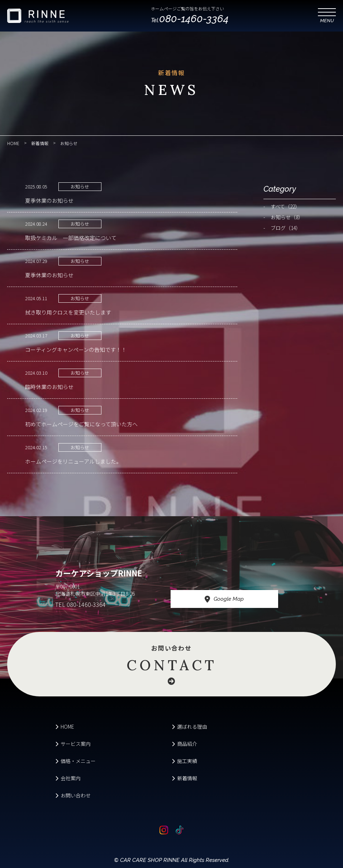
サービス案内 (73, 744)
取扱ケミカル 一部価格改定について (71, 238)
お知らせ (80, 186)
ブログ (286, 228)
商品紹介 (184, 744)
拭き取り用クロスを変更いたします (68, 312)
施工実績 (184, 761)
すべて (285, 206)
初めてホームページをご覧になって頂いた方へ (81, 424)
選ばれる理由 (189, 726)
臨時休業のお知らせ (49, 387)
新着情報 (184, 778)
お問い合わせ (171, 664)
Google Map (224, 599)
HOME (65, 726)
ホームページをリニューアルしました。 (73, 461)
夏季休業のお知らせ (49, 200)
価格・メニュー (75, 761)
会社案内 (68, 778)
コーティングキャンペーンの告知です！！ (76, 349)
